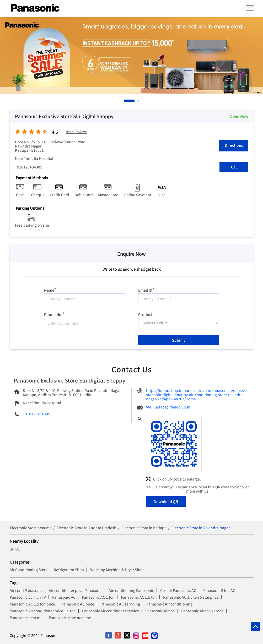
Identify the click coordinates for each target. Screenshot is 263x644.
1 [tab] (125, 101)
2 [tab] (138, 101)
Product (145, 314)
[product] (179, 323)
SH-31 (15, 549)
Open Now (239, 116)
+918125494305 (29, 167)
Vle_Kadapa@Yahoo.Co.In (168, 407)
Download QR (166, 501)
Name (50, 289)
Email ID (146, 289)
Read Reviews (77, 132)
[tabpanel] (131, 56)
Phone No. (54, 314)
